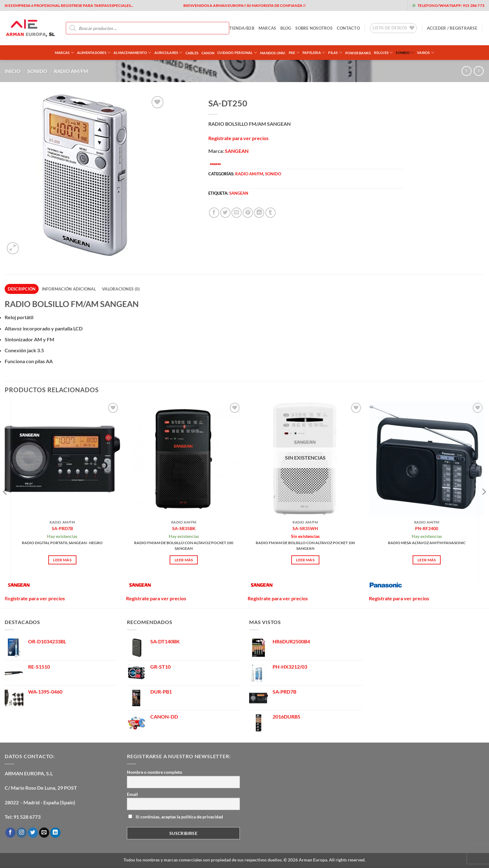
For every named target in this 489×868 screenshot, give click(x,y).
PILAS (335, 53)
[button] (452, 28)
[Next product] (466, 71)
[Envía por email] (237, 213)
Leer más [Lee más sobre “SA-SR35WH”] (305, 560)
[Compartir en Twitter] (225, 213)
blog (286, 28)
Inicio (13, 71)
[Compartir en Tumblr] (271, 213)
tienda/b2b (242, 28)
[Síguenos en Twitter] (33, 833)
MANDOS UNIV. (273, 53)
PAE (294, 53)
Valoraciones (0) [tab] (121, 289)
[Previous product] (479, 71)
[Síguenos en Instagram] (22, 833)
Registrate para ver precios (238, 138)
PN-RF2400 (427, 528)
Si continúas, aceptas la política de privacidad (176, 817)
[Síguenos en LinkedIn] (55, 833)
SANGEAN (237, 151)
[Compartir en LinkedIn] (259, 213)
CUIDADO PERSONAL (237, 53)
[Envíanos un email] (44, 833)
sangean (239, 193)
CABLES (192, 53)
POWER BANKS (358, 53)
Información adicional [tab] (69, 289)
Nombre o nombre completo (155, 772)
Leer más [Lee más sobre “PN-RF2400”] (427, 560)
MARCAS (267, 28)
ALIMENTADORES (94, 53)
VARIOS (426, 53)
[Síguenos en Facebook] (10, 833)
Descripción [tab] (22, 289)
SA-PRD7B (62, 528)
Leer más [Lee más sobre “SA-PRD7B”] (62, 560)
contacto (348, 28)
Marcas (64, 53)
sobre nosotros (314, 28)
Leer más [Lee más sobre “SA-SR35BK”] (184, 560)
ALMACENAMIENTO (132, 53)
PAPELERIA (314, 53)
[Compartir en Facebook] (214, 213)
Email (132, 794)
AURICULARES (168, 53)
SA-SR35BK (184, 528)
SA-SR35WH (305, 528)
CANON (208, 53)
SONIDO (405, 53)
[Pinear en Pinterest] (248, 213)
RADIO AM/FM (71, 71)
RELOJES (383, 53)
